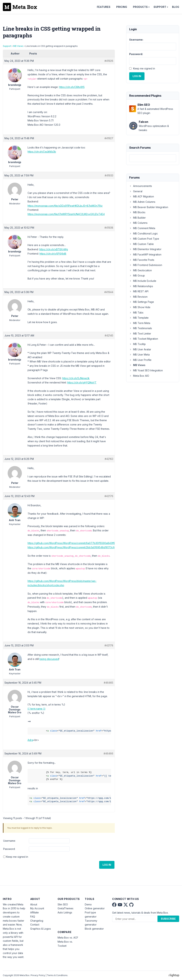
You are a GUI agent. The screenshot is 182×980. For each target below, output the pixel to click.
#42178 (109, 645)
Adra (30, 740)
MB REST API (139, 291)
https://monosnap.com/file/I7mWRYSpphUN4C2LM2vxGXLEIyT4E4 (66, 214)
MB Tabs (136, 313)
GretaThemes (65, 908)
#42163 (109, 459)
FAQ (33, 917)
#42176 (109, 496)
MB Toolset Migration (144, 339)
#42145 (109, 335)
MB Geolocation (140, 270)
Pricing (122, 7)
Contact (35, 925)
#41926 (109, 61)
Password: (9, 849)
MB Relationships (141, 286)
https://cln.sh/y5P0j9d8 (53, 254)
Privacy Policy (38, 975)
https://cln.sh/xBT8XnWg (54, 249)
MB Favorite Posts (142, 260)
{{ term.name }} (36, 709)
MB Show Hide (140, 307)
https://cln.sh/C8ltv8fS (72, 87)
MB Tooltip (137, 344)
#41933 (109, 175)
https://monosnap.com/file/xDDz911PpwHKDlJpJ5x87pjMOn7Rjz (65, 206)
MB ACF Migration (142, 196)
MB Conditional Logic (144, 233)
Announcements (141, 186)
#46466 (108, 753)
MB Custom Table (141, 244)
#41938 (109, 228)
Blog (176, 7)
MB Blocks (137, 212)
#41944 (109, 292)
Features (104, 7)
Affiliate (34, 912)
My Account (37, 908)
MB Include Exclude (143, 281)
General (136, 191)
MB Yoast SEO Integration (146, 370)
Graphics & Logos (41, 929)
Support (160, 7)
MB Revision (138, 297)
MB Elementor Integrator (145, 249)
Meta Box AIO (139, 376)
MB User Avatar (140, 349)
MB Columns (138, 223)
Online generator (95, 908)
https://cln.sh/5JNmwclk (76, 378)
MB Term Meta (140, 323)
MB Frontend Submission (146, 265)
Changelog (37, 921)
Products (140, 7)
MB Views (18, 46)
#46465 (109, 683)
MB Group (137, 275)
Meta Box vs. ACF (68, 938)
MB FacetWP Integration (145, 254)
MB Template (139, 318)
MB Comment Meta (142, 228)
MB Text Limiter (140, 334)
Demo (88, 904)
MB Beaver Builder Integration (149, 207)
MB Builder (137, 218)
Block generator (94, 929)
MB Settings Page (142, 302)
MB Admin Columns (142, 202)
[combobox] (153, 158)
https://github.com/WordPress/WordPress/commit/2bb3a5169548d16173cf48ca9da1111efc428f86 (84, 547)
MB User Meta (139, 355)
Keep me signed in (17, 857)
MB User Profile (140, 360)
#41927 (109, 138)
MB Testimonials (141, 328)
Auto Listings (65, 912)
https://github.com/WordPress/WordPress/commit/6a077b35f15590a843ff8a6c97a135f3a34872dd (85, 543)
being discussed (49, 659)
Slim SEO (63, 904)
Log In (107, 865)
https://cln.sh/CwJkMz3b (42, 152)
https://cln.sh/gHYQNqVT (82, 382)
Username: (9, 841)
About (34, 904)
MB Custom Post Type (144, 239)
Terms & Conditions (57, 975)
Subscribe (168, 919)
